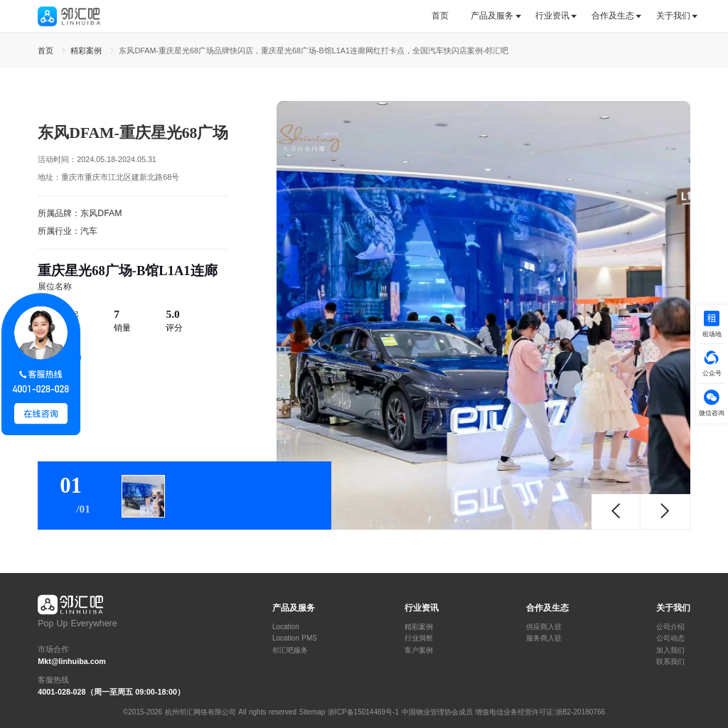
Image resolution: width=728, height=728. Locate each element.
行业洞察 (419, 638)
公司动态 (670, 638)
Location (286, 627)
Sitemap (312, 712)
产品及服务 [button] (492, 16)
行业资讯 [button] (552, 16)
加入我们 (670, 651)
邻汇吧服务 (290, 651)
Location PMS (295, 638)
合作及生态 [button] (613, 16)
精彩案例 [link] (87, 50)
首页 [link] (47, 50)
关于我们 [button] (673, 16)
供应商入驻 (544, 627)
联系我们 (670, 662)
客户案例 (419, 651)
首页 (440, 16)
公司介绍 (670, 627)
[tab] (445, 16)
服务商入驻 (544, 638)
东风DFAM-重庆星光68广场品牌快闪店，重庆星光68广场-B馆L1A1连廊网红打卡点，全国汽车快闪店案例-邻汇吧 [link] (314, 50)
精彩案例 (419, 627)
